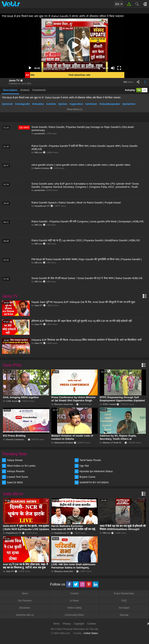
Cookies (92, 624)
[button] (75, 45)
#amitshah (91, 104)
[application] (75, 45)
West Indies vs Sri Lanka (21, 466)
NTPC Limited (109, 404)
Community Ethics (74, 615)
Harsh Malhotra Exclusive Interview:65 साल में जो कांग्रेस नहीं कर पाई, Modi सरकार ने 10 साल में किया (74, 529)
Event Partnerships (124, 593)
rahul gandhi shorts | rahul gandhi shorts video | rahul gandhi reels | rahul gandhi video (81, 165)
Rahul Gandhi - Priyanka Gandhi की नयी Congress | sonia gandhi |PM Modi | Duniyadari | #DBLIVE (88, 221)
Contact (74, 593)
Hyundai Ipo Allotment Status (96, 471)
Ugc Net (84, 466)
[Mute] (113, 68)
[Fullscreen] (119, 68)
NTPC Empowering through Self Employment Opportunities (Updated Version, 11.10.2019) (122, 400)
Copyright (79, 624)
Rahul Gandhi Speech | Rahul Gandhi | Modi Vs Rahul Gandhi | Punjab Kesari (76, 203)
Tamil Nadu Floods (90, 460)
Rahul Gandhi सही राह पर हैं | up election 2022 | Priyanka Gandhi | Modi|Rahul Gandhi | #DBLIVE (86, 240)
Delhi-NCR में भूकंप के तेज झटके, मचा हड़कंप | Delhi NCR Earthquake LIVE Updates (26, 528)
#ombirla (51, 104)
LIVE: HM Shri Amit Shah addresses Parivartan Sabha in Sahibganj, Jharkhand (73, 568)
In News (74, 601)
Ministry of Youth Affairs (114, 443)
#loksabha (38, 104)
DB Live (38, 152)
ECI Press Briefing (14, 436)
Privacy (67, 624)
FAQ (124, 601)
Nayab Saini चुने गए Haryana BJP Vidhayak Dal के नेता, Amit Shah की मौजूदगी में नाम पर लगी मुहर (83, 302)
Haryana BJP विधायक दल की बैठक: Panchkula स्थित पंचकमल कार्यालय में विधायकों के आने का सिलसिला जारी (86, 340)
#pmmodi (7, 104)
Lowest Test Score (18, 477)
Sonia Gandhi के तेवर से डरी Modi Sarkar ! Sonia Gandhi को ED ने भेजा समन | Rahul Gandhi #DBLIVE (87, 278)
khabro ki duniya (42, 168)
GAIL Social (12, 401)
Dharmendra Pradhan (64, 443)
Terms (56, 624)
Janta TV (14, 80)
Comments (39, 90)
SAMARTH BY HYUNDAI (94, 482)
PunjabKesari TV (42, 206)
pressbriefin (40, 133)
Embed (25, 90)
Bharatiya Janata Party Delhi (67, 404)
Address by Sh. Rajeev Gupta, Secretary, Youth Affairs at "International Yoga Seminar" (118, 439)
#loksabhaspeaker (110, 104)
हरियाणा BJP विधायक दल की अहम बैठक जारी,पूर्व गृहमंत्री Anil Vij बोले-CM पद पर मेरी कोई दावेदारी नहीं (82, 321)
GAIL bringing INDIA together (21, 397)
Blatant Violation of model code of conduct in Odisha (72, 437)
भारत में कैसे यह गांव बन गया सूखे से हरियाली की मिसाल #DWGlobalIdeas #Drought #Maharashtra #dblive (123, 529)
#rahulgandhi (22, 104)
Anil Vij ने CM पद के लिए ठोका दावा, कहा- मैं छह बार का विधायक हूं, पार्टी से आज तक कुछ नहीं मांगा (26, 568)
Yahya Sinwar (15, 460)
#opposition (76, 104)
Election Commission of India (19, 439)
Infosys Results (16, 471)
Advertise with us (25, 615)
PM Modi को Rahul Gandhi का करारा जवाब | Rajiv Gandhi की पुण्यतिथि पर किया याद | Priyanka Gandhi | (87, 259)
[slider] (71, 68)
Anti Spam (124, 608)
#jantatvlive (129, 104)
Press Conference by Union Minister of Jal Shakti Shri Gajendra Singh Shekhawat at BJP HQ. (74, 400)
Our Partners (25, 601)
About (25, 593)
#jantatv (63, 104)
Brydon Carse (87, 477)
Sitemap (124, 615)
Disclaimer (25, 608)
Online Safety (74, 608)
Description (10, 90)
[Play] (30, 68)
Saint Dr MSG (15, 482)
